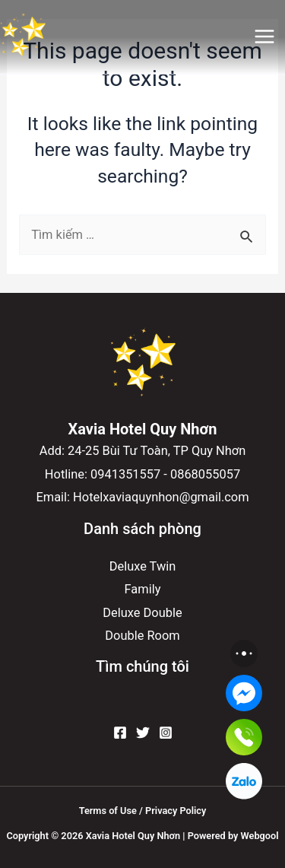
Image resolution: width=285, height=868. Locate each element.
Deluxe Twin (143, 566)
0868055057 (205, 474)
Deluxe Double (142, 613)
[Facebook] (120, 733)
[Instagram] (166, 733)
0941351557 (125, 474)
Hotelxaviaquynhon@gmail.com (161, 497)
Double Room (142, 636)
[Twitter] (143, 733)
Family (143, 589)
